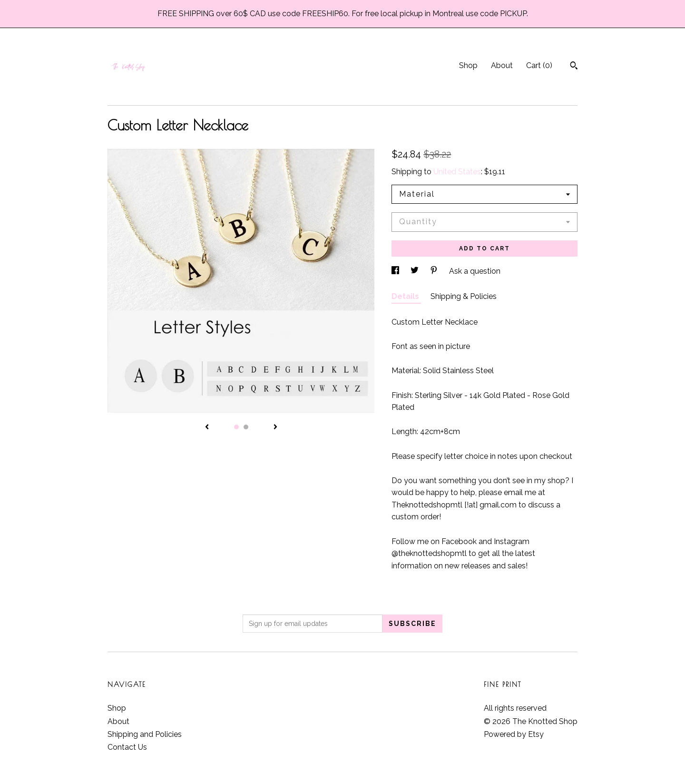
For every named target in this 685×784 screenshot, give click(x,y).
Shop (468, 65)
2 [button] (246, 427)
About (502, 65)
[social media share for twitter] (416, 271)
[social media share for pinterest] (435, 271)
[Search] (574, 67)
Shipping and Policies (145, 734)
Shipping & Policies (464, 296)
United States (457, 172)
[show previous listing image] (207, 427)
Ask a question (475, 271)
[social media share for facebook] (396, 271)
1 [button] (236, 427)
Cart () (539, 65)
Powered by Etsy (514, 734)
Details (406, 296)
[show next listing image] (275, 427)
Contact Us (127, 747)
